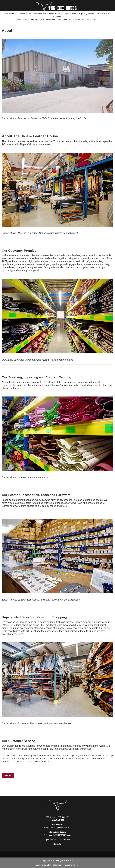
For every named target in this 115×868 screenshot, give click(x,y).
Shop (8, 775)
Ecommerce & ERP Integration (49, 865)
